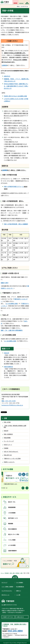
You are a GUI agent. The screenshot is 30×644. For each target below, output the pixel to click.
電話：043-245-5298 (9, 401)
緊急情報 (15, 3)
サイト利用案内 (20, 583)
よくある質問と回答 (12, 304)
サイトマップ (4, 583)
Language (21, 3)
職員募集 (11, 524)
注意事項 (4, 65)
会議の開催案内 (12, 551)
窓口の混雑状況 (12, 529)
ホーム (2, 573)
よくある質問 (12, 545)
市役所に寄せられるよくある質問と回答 (15, 96)
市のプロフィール (5, 595)
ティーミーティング (9, 441)
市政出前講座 (7, 438)
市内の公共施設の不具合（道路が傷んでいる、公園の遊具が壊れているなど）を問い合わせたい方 (16, 86)
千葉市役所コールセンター (11, 293)
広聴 (5, 418)
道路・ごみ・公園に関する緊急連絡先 (12, 330)
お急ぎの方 (7, 76)
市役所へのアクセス (8, 617)
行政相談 (6, 448)
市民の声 (6, 353)
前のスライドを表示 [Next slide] (27, 488)
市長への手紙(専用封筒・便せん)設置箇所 (16, 224)
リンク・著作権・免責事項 (7, 587)
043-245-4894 (15, 631)
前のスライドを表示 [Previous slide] (23, 488)
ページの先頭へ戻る (15, 577)
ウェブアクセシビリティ (7, 591)
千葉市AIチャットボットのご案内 (12, 459)
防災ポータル (12, 502)
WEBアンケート (8, 445)
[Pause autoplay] (3, 488)
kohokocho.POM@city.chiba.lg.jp (12, 405)
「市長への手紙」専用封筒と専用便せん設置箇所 (15, 426)
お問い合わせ (20, 617)
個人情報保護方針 (20, 587)
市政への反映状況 (8, 434)
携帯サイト (19, 591)
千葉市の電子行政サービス (20, 484)
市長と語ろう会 (8, 455)
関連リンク (6, 349)
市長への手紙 (7, 422)
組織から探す (5, 283)
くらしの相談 (12, 540)
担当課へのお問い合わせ (11, 273)
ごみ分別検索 (12, 513)
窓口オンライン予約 (14, 534)
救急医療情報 (12, 507)
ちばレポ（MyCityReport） (11, 452)
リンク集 (18, 595)
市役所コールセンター (9, 462)
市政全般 (7, 573)
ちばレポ (5, 315)
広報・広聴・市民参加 (14, 573)
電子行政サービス (13, 518)
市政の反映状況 (8, 367)
